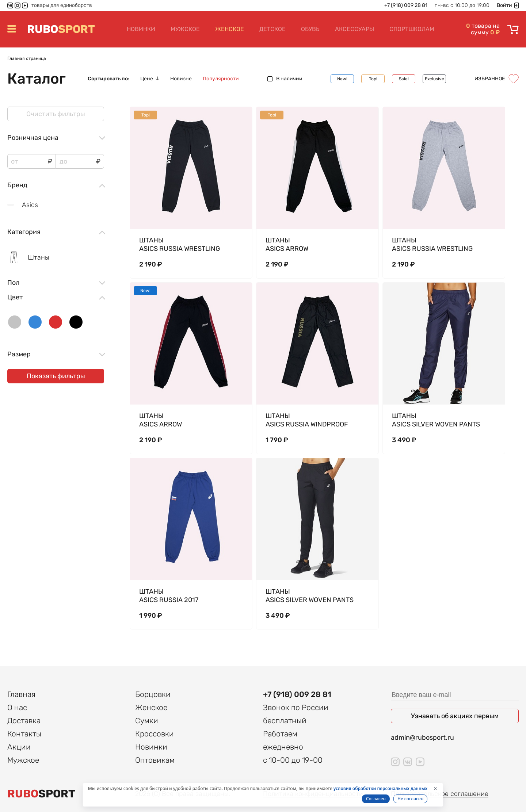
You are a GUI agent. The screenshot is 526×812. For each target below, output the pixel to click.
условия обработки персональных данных (380, 788)
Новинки (141, 29)
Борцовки (153, 694)
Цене (150, 79)
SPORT (61, 29)
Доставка (24, 721)
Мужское (185, 29)
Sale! (404, 79)
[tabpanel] (191, 168)
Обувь (310, 29)
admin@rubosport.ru (422, 738)
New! (342, 79)
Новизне (181, 79)
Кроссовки (155, 734)
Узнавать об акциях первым (455, 716)
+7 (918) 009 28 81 (406, 5)
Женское (230, 29)
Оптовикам (155, 760)
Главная (21, 694)
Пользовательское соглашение (440, 794)
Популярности (221, 79)
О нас (17, 707)
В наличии (285, 79)
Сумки (147, 721)
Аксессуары (355, 29)
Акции (19, 747)
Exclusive (434, 79)
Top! (373, 79)
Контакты (24, 734)
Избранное (497, 79)
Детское (272, 29)
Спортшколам (412, 29)
